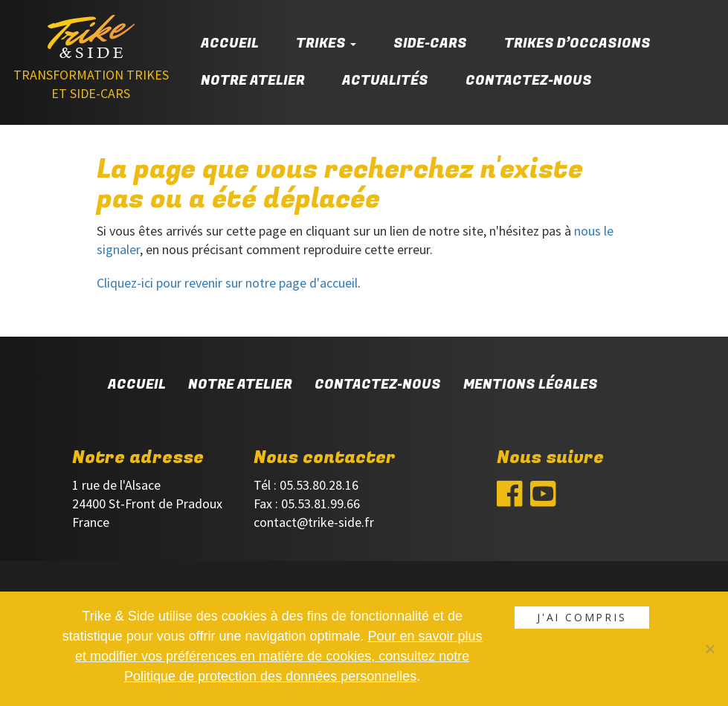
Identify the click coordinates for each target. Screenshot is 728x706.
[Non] (709, 649)
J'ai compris (582, 617)
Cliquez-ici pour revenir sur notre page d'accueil (227, 283)
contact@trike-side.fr (314, 522)
